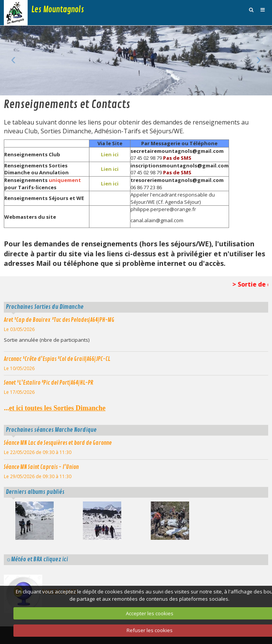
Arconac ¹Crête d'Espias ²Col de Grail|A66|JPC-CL (57, 359)
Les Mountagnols (58, 10)
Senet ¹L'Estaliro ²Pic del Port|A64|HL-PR (49, 383)
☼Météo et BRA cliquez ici (37, 559)
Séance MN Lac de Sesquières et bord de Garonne (58, 443)
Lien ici (110, 154)
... (55, 408)
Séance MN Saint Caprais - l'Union (41, 467)
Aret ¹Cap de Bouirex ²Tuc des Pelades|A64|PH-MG (59, 320)
